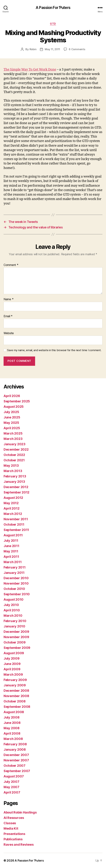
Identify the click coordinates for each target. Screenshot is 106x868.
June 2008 (12, 723)
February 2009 (15, 680)
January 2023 (15, 444)
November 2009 (16, 637)
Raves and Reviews (19, 845)
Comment (11, 265)
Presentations (14, 834)
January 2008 (15, 749)
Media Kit (11, 828)
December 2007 (16, 755)
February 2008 (15, 744)
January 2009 (15, 685)
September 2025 (17, 401)
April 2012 (11, 508)
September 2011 (16, 530)
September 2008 (17, 707)
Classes (10, 823)
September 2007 (17, 771)
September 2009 (17, 648)
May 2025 (11, 423)
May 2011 (11, 551)
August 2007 (14, 776)
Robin (33, 49)
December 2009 (16, 632)
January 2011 (14, 573)
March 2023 (13, 439)
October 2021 (14, 460)
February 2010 (15, 621)
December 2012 (16, 487)
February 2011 (15, 567)
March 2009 (13, 674)
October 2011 (14, 524)
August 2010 (14, 599)
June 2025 (12, 417)
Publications (13, 839)
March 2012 (13, 514)
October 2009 (15, 642)
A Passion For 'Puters (53, 8)
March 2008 (13, 739)
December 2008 (16, 691)
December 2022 (16, 449)
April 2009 (12, 669)
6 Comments (77, 49)
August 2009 (14, 653)
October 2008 (15, 701)
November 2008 (16, 696)
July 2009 (12, 658)
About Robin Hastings (20, 812)
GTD (53, 24)
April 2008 (12, 733)
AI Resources (14, 818)
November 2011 (16, 519)
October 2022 (14, 455)
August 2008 (14, 712)
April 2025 (12, 428)
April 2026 (12, 396)
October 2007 (15, 766)
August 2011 (13, 535)
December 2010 (16, 578)
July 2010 (11, 605)
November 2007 (16, 760)
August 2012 (13, 498)
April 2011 (11, 557)
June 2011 (11, 546)
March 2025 (13, 433)
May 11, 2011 (52, 49)
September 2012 (16, 492)
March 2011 (13, 562)
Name (9, 299)
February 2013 (15, 476)
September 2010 (17, 594)
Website (9, 333)
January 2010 (14, 626)
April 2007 (12, 792)
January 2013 (14, 482)
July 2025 (11, 412)
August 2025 (14, 407)
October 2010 (14, 589)
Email (8, 316)
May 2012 (11, 503)
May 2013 (11, 466)
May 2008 (12, 728)
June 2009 (12, 664)
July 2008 (12, 717)
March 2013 (13, 471)
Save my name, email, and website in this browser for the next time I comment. (54, 350)
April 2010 (12, 610)
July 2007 (11, 782)
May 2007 (11, 787)
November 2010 (16, 583)
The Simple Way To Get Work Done (30, 70)
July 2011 (11, 541)
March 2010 (13, 616)
